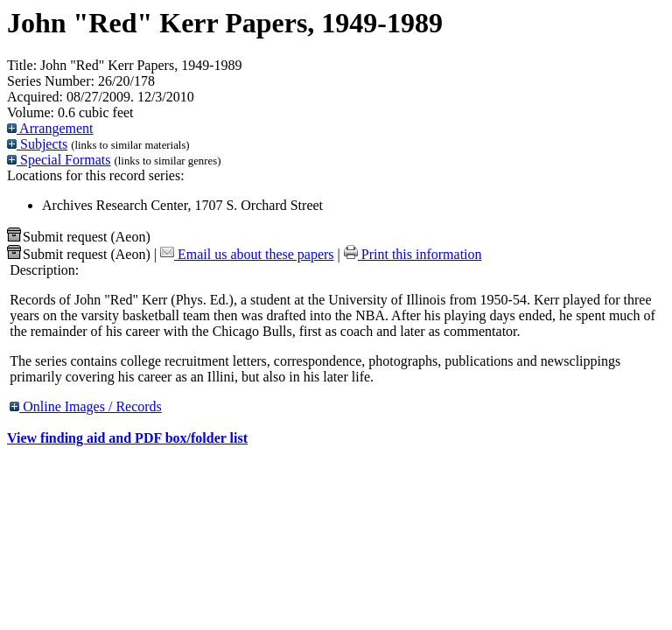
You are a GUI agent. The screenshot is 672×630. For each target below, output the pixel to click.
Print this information (413, 254)
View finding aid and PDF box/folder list (127, 438)
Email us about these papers (247, 254)
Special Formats (59, 160)
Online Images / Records (86, 406)
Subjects (37, 144)
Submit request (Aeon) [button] (79, 237)
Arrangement (50, 128)
